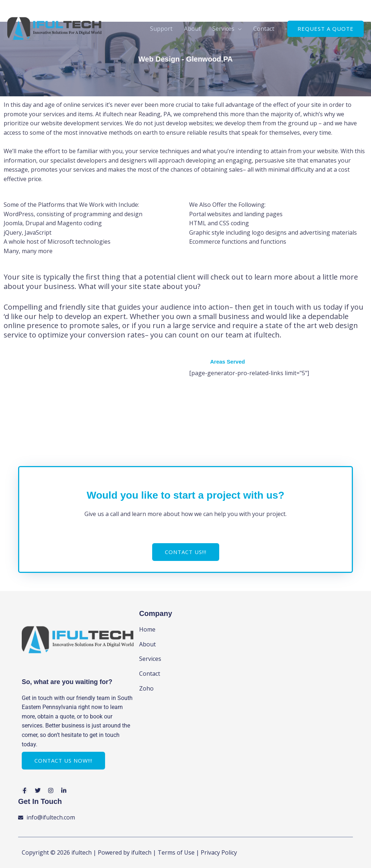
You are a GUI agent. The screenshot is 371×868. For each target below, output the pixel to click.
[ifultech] (55, 28)
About (192, 29)
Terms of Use (176, 852)
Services (223, 29)
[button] (326, 29)
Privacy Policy (219, 852)
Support (161, 29)
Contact (264, 29)
